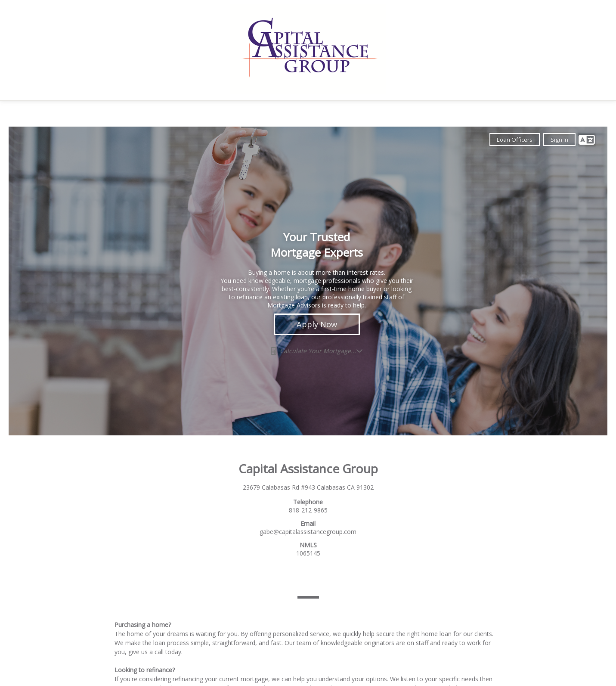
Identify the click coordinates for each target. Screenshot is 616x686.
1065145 (308, 553)
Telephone (308, 502)
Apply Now (317, 324)
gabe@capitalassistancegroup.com (308, 532)
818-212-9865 (308, 510)
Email (308, 523)
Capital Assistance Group (308, 469)
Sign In (559, 140)
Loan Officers (515, 140)
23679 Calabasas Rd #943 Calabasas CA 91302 (308, 487)
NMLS (308, 545)
